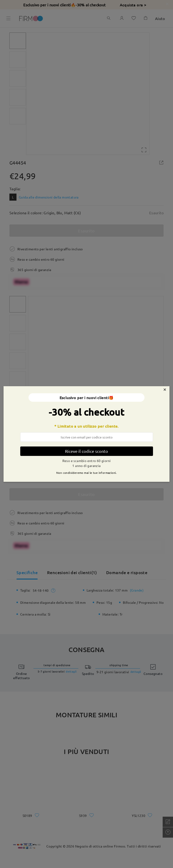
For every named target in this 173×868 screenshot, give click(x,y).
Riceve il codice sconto (86, 451)
